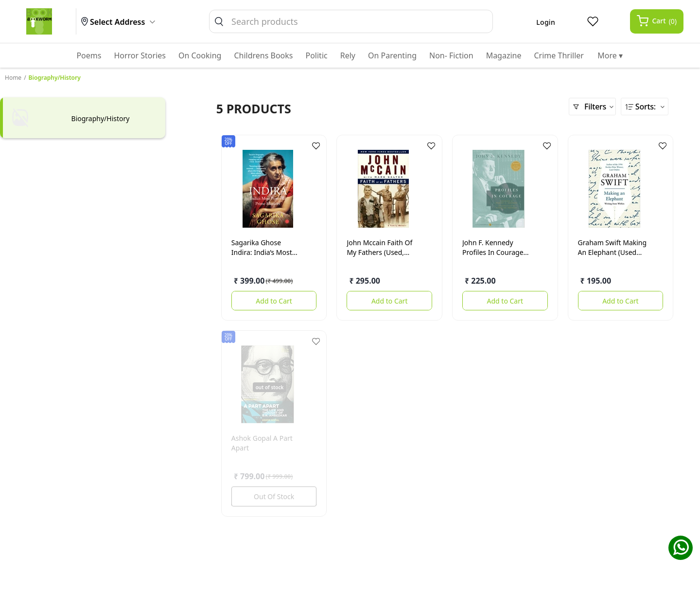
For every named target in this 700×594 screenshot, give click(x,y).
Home (13, 78)
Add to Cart (274, 301)
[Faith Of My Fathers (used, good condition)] (383, 189)
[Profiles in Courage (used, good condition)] (499, 189)
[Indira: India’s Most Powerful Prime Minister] (268, 189)
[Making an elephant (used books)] (614, 189)
